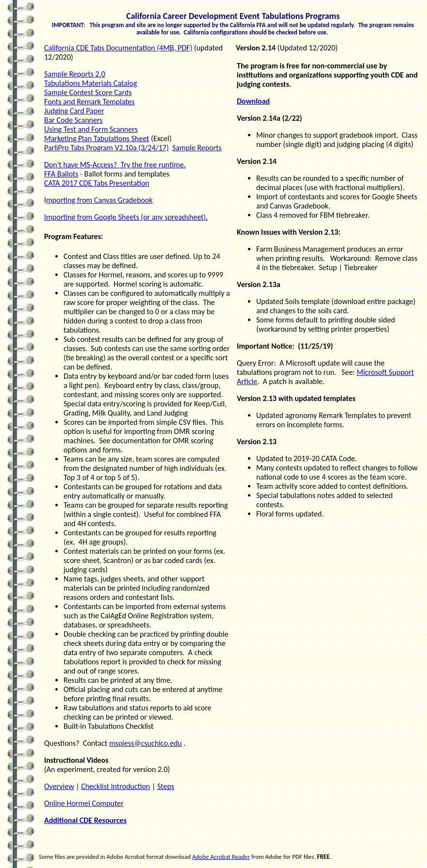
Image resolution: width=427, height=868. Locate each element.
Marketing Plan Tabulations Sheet (97, 138)
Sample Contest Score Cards (88, 92)
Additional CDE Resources (85, 820)
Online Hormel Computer (84, 803)
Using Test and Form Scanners (91, 129)
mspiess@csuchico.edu (146, 743)
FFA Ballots (61, 174)
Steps (166, 786)
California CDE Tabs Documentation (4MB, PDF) (118, 48)
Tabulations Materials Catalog (90, 83)
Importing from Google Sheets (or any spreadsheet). (126, 217)
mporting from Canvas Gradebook (99, 200)
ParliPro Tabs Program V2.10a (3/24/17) (107, 148)
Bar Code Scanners (74, 120)
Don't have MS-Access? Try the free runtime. (115, 165)
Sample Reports (197, 148)
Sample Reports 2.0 (75, 74)
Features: (88, 236)
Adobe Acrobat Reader (221, 857)
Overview (59, 786)
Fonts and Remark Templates (90, 102)
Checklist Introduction (115, 786)
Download (253, 101)
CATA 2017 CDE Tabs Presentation (97, 183)
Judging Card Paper (74, 111)
